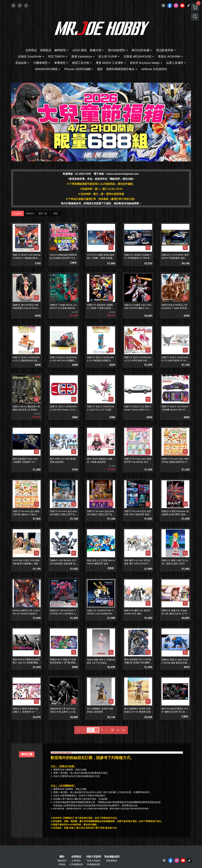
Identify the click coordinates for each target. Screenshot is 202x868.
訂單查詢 (76, 861)
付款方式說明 (94, 857)
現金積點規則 (112, 857)
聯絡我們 (62, 861)
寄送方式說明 (94, 861)
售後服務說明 (94, 864)
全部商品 (76, 857)
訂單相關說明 (76, 864)
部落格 (62, 864)
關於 (62, 857)
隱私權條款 (112, 861)
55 (113, 730)
